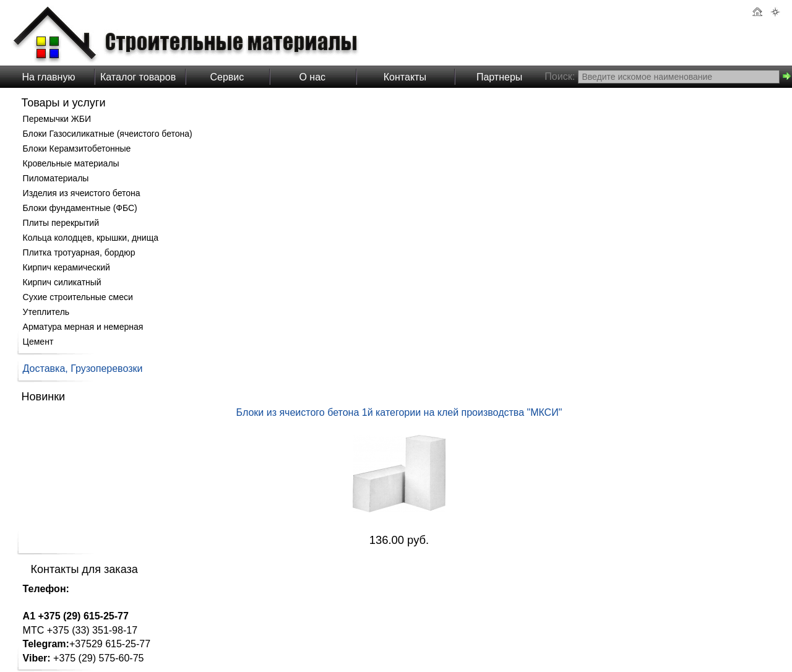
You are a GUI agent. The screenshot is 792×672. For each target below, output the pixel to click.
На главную (49, 77)
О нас (312, 77)
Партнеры (499, 77)
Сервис (227, 77)
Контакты (405, 77)
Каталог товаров (138, 77)
